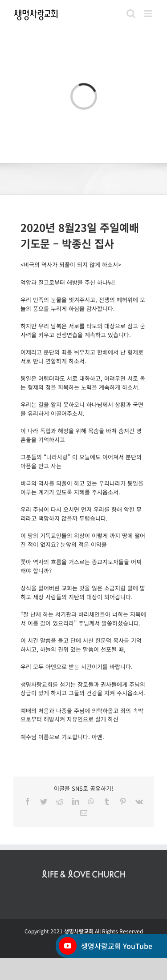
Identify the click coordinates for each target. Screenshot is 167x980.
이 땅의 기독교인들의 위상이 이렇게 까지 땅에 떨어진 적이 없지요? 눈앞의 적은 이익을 (83, 540)
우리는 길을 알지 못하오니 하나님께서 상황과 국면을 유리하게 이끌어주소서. (82, 409)
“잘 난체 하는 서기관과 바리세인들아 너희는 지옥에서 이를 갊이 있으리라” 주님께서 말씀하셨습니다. (83, 619)
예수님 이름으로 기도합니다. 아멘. (62, 737)
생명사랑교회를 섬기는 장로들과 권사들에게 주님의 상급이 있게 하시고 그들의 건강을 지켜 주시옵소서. (83, 689)
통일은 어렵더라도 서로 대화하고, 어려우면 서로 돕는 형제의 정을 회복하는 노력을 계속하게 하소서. (83, 383)
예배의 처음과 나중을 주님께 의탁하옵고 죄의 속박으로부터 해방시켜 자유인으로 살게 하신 (82, 715)
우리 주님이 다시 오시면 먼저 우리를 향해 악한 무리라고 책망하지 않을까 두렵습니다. (81, 514)
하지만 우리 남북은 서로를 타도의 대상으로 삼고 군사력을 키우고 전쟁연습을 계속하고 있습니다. (83, 330)
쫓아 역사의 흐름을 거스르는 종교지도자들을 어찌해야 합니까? (81, 566)
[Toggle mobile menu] (149, 14)
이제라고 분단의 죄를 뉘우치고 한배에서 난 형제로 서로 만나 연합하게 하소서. (82, 357)
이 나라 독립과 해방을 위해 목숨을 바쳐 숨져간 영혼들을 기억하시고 (81, 435)
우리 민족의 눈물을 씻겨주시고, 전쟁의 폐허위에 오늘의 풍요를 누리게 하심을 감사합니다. (83, 304)
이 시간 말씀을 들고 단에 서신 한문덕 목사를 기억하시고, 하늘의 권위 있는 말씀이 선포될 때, (81, 645)
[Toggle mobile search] (131, 14)
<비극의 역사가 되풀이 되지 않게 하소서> (71, 265)
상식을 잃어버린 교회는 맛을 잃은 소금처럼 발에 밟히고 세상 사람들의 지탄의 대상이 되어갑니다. (83, 592)
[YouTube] (68, 946)
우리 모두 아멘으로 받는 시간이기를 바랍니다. (77, 667)
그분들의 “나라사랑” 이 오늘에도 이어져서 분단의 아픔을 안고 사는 (81, 461)
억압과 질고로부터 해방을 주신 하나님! (68, 282)
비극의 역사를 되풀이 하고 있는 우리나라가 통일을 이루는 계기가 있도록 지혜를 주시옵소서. (82, 488)
